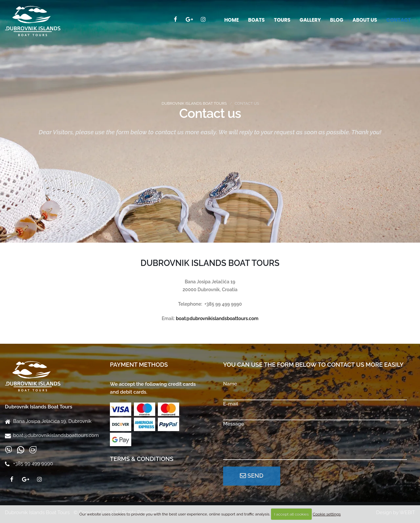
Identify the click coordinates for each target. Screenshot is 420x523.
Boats (256, 20)
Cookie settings (327, 514)
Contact (399, 20)
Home (231, 20)
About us (365, 20)
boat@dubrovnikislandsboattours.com (56, 435)
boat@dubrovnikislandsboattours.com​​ (217, 318)
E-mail (231, 404)
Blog (337, 20)
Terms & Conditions (142, 459)
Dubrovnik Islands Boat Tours (194, 103)
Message (233, 424)
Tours (282, 20)
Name (230, 384)
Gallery (310, 20)
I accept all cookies (291, 514)
